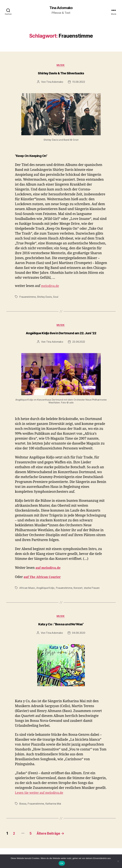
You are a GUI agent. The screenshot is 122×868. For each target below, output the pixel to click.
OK (62, 863)
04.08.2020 (79, 635)
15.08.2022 (79, 83)
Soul (56, 298)
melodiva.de (51, 287)
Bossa (23, 806)
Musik (61, 66)
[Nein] (118, 861)
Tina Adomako (61, 8)
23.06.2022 (79, 343)
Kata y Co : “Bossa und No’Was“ (61, 626)
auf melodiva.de (49, 569)
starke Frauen (93, 589)
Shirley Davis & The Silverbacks (61, 74)
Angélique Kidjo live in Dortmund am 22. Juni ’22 (61, 334)
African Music (27, 589)
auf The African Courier (44, 578)
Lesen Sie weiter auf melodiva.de (41, 795)
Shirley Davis (45, 298)
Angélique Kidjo (46, 589)
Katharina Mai (54, 806)
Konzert (79, 589)
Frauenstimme (28, 298)
